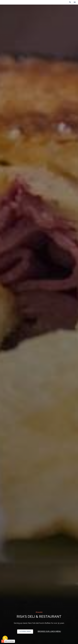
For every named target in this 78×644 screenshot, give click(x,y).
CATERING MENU (25, 631)
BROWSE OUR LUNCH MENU (49, 631)
